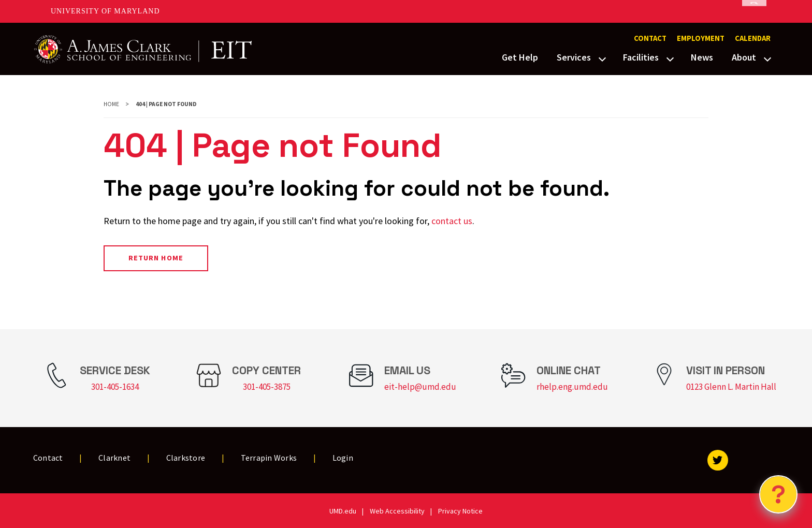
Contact (650, 38)
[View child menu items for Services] (602, 58)
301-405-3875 (267, 387)
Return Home (156, 258)
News (702, 57)
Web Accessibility (397, 511)
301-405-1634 (115, 387)
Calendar (753, 38)
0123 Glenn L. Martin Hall (731, 387)
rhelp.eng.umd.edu (572, 387)
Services (574, 57)
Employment (701, 38)
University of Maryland (105, 11)
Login (343, 458)
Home (111, 104)
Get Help (520, 57)
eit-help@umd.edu (420, 387)
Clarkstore (186, 458)
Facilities (641, 57)
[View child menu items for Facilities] (670, 58)
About (744, 57)
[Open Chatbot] (778, 494)
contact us (452, 221)
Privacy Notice (460, 511)
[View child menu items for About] (767, 58)
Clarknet (114, 458)
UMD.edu (343, 511)
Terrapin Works (269, 458)
